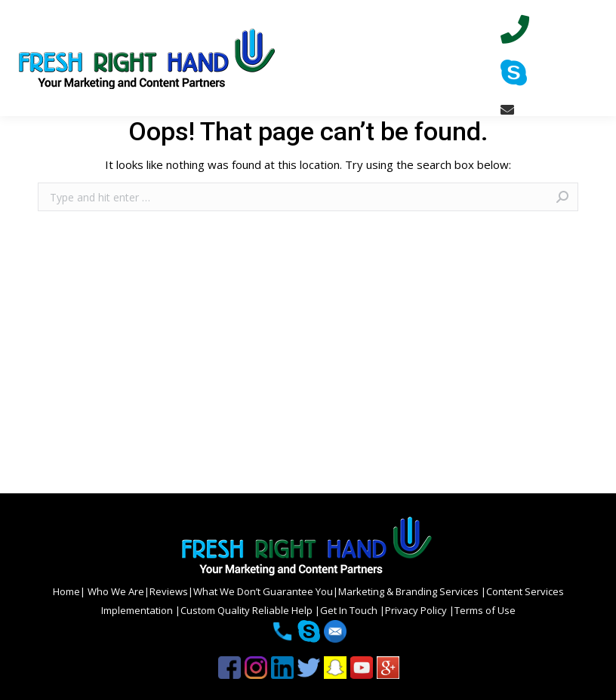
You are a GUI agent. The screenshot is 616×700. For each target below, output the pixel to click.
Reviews (169, 591)
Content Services (525, 591)
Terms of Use (485, 610)
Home (66, 591)
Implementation (138, 610)
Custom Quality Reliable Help (248, 610)
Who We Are (115, 591)
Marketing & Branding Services (410, 591)
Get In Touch (350, 610)
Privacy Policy (417, 610)
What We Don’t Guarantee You (263, 591)
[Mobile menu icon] (592, 58)
